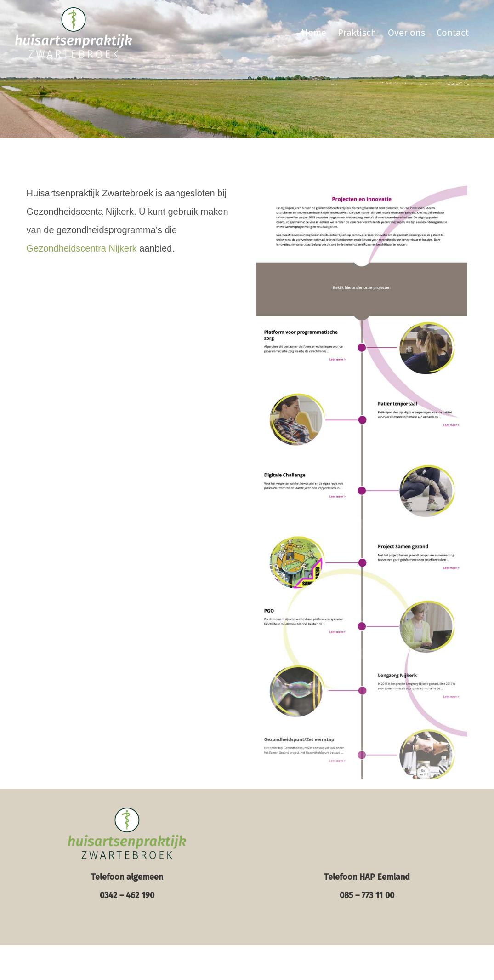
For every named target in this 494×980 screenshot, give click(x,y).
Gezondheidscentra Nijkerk (82, 248)
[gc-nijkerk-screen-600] (362, 189)
